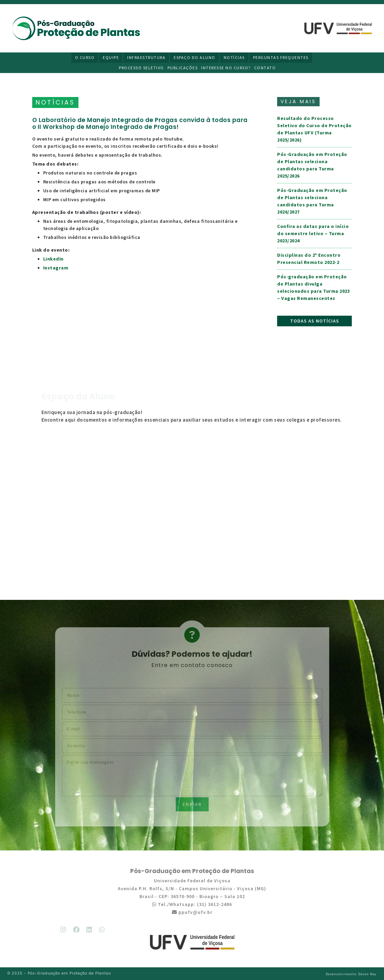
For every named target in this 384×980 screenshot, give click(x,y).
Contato (265, 68)
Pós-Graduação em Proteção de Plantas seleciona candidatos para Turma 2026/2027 (312, 201)
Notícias (234, 57)
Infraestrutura (146, 57)
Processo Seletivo (141, 68)
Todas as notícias (315, 321)
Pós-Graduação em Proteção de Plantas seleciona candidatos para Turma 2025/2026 (312, 165)
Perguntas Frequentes (281, 57)
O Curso (85, 57)
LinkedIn (53, 259)
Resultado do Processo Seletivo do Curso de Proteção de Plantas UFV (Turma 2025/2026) (314, 129)
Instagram (56, 268)
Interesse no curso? (226, 68)
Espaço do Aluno (195, 57)
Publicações (183, 68)
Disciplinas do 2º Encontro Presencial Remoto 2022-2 (309, 259)
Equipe (111, 57)
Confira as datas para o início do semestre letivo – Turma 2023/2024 (313, 233)
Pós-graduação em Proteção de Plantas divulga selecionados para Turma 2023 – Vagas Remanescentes (313, 287)
